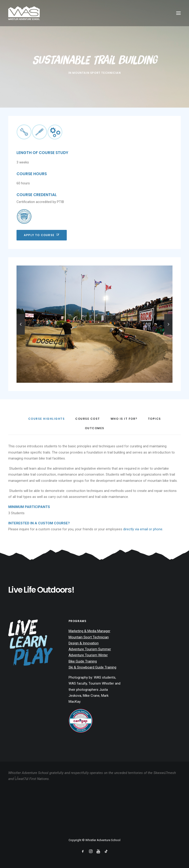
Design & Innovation (84, 643)
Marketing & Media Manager (89, 631)
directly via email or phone (143, 529)
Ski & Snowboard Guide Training (92, 667)
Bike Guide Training (83, 661)
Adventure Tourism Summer (90, 649)
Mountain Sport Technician (96, 73)
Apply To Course (42, 235)
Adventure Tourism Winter (88, 655)
